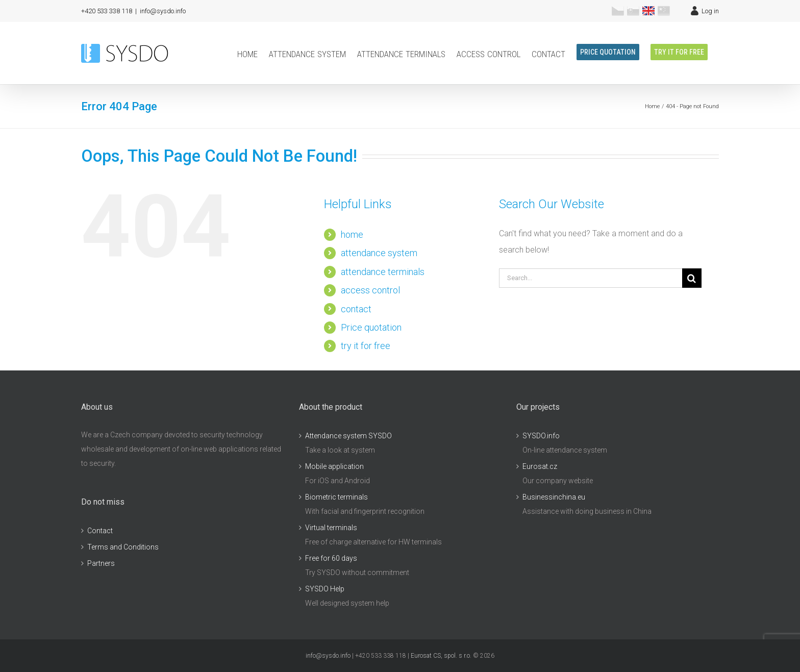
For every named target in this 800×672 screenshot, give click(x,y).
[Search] (692, 278)
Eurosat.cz (540, 466)
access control (370, 290)
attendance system (379, 253)
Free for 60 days (331, 558)
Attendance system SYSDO (348, 436)
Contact (100, 531)
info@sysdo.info (163, 11)
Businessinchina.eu (554, 497)
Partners (101, 563)
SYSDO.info (541, 436)
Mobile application (334, 466)
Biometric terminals (336, 497)
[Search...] (591, 278)
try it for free (366, 346)
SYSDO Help (325, 589)
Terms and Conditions (123, 547)
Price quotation (371, 327)
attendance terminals (383, 272)
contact (356, 309)
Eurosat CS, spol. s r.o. (441, 656)
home (352, 234)
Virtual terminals (331, 528)
